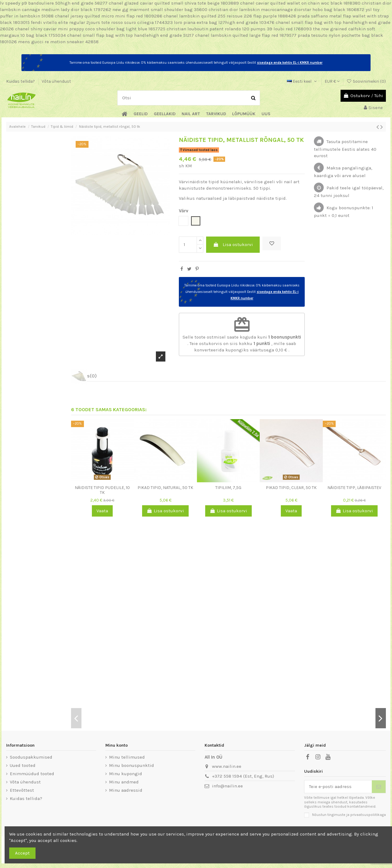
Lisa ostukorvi (233, 244)
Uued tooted (23, 765)
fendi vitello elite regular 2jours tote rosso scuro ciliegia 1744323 (102, 22)
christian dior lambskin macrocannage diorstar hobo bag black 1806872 (286, 9)
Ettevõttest (22, 790)
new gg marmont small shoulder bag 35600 (160, 9)
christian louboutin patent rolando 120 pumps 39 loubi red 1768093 (239, 29)
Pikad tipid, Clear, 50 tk (291, 488)
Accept (22, 853)
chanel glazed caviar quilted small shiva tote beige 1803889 (174, 3)
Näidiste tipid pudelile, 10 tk (102, 490)
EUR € (332, 81)
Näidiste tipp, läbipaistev (354, 488)
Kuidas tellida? (21, 81)
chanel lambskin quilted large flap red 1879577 (246, 35)
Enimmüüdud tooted (32, 774)
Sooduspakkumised (31, 757)
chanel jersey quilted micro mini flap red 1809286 (109, 16)
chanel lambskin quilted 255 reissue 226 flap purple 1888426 (230, 16)
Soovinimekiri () (366, 81)
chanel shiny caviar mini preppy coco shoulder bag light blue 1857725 (90, 29)
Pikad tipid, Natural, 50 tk (165, 488)
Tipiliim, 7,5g (228, 488)
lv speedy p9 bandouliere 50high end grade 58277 (54, 3)
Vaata (102, 511)
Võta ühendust (56, 81)
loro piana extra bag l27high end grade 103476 (224, 22)
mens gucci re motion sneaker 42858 (58, 42)
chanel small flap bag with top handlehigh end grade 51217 (130, 35)
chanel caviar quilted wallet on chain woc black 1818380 (300, 3)
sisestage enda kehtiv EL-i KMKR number (290, 63)
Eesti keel (302, 81)
